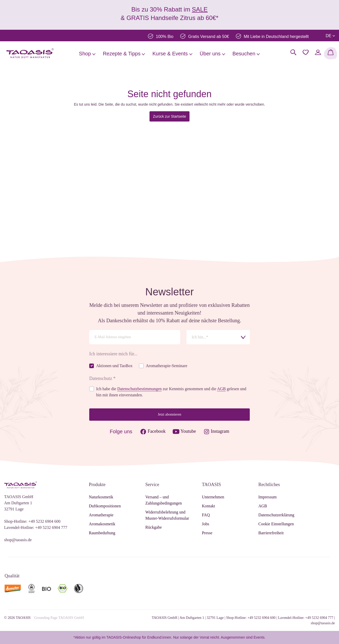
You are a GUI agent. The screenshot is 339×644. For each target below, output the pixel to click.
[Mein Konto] (318, 52)
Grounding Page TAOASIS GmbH (59, 618)
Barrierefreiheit (271, 533)
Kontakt (208, 506)
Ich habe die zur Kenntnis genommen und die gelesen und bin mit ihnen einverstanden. (171, 392)
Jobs (205, 524)
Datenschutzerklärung (276, 515)
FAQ (206, 515)
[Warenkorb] (331, 53)
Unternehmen (213, 497)
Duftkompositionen (105, 506)
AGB (221, 389)
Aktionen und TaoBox (114, 366)
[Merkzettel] (306, 52)
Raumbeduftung (102, 533)
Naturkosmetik (101, 497)
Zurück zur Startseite (169, 116)
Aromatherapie (101, 515)
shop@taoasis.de (18, 540)
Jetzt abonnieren (169, 414)
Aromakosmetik (102, 524)
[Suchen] (293, 52)
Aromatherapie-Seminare (167, 366)
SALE (200, 9)
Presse (207, 533)
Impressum (267, 497)
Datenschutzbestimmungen (139, 389)
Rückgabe (154, 527)
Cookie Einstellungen (276, 524)
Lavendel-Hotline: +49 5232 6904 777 (36, 527)
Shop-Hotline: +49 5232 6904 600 (32, 521)
